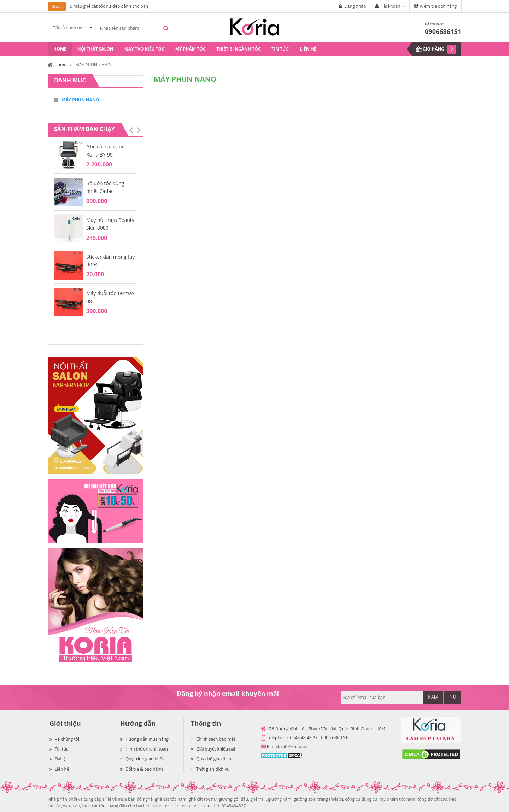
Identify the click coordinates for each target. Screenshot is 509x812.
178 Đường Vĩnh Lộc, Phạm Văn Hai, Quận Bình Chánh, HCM (326, 729)
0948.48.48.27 (304, 738)
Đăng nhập (355, 6)
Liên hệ (59, 769)
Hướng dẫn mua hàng (144, 739)
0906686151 (443, 31)
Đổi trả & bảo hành (142, 769)
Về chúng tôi (64, 739)
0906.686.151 (335, 738)
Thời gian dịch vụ (210, 769)
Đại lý (58, 759)
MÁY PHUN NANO (80, 100)
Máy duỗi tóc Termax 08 (110, 297)
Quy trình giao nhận (142, 759)
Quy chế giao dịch (211, 759)
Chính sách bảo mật (213, 739)
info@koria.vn (295, 746)
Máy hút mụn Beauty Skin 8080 (110, 224)
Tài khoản (391, 6)
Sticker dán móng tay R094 (110, 261)
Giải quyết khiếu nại (213, 749)
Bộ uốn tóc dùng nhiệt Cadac (105, 187)
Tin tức (59, 749)
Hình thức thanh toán (144, 749)
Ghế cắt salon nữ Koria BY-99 (106, 150)
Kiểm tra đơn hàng (438, 6)
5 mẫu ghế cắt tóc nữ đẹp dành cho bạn (109, 6)
